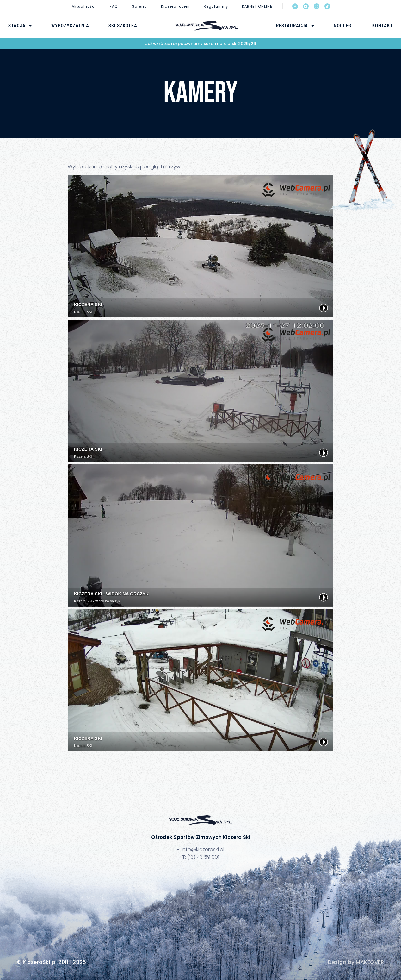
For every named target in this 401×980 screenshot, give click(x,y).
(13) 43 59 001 (203, 857)
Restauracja (295, 26)
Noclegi (343, 26)
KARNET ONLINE (257, 6)
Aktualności (84, 6)
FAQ (114, 6)
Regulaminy (216, 6)
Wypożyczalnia (70, 26)
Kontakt (382, 26)
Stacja (20, 26)
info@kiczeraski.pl (203, 849)
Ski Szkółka (123, 26)
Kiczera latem (175, 6)
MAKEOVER (370, 962)
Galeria (139, 6)
